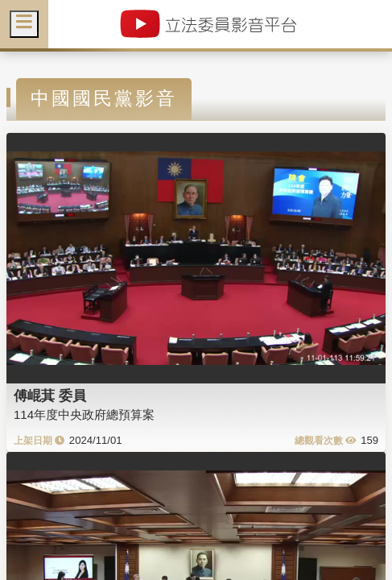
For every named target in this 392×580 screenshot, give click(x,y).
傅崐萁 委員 (50, 396)
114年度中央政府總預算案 (84, 414)
